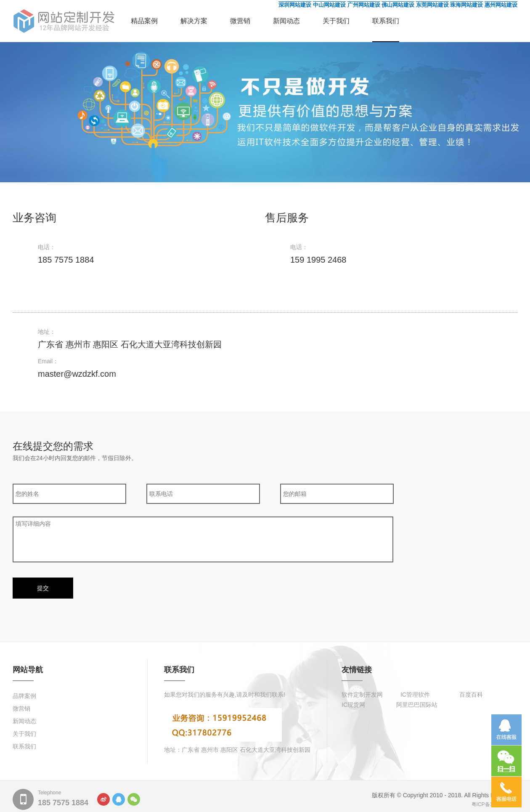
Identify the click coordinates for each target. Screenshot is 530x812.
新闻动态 (286, 21)
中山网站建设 (329, 5)
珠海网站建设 (466, 5)
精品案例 (144, 21)
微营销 (240, 21)
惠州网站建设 (501, 5)
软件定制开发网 (362, 695)
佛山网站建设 (398, 5)
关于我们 (336, 21)
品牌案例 (24, 696)
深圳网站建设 (295, 5)
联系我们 (386, 21)
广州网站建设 (364, 5)
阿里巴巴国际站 (417, 705)
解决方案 (194, 21)
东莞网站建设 (432, 5)
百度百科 (471, 695)
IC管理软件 (415, 695)
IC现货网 (353, 705)
